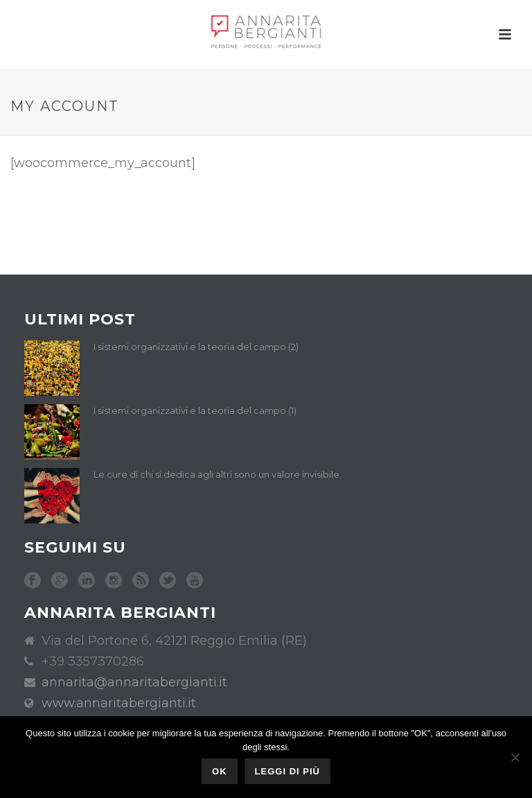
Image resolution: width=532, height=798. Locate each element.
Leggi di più (287, 771)
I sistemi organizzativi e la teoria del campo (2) (196, 347)
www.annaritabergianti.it (119, 703)
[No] (515, 757)
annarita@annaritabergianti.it (134, 682)
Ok (220, 771)
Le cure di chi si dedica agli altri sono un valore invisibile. (218, 474)
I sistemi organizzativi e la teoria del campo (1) (195, 410)
